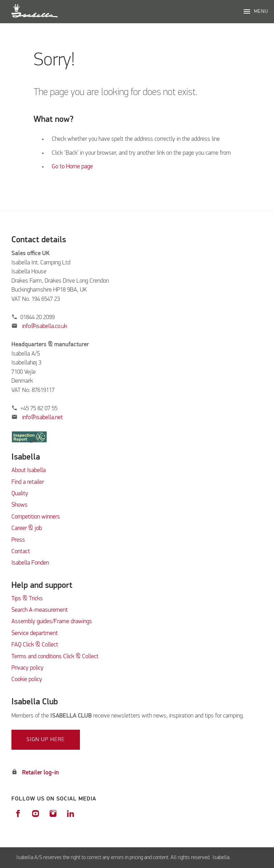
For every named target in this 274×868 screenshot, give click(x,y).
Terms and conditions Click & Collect (55, 657)
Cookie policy (27, 679)
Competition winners (36, 517)
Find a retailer (28, 482)
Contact (21, 552)
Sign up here (46, 740)
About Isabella (29, 470)
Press (18, 540)
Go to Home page (72, 167)
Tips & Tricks (27, 599)
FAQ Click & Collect (35, 645)
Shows (19, 505)
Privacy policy (27, 668)
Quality (20, 494)
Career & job (27, 528)
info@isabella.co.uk (45, 326)
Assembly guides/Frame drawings (52, 622)
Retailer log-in (40, 773)
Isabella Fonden (30, 563)
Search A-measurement (40, 610)
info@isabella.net (42, 418)
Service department (35, 633)
